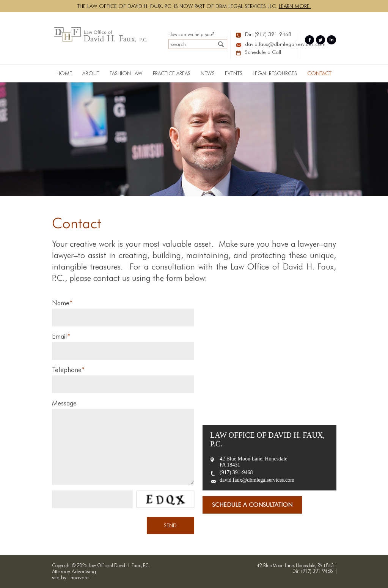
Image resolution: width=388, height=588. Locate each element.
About (91, 73)
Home (64, 73)
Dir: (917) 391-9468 (268, 34)
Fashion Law (126, 73)
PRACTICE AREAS (172, 73)
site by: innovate (70, 577)
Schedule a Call (263, 52)
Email (61, 336)
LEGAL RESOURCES (275, 73)
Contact (319, 73)
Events (234, 73)
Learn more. (295, 6)
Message (64, 403)
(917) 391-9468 (236, 472)
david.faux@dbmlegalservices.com (271, 44)
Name (62, 303)
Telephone (68, 370)
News (208, 73)
